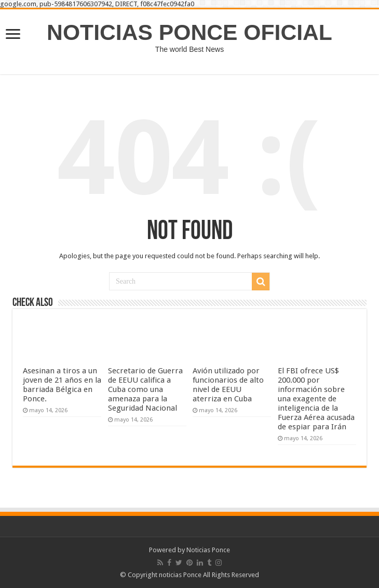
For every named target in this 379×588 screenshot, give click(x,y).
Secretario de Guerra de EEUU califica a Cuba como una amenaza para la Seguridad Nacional (145, 389)
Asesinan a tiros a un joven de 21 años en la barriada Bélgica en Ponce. (62, 385)
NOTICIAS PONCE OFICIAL (189, 32)
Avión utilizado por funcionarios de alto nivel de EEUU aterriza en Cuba (228, 385)
